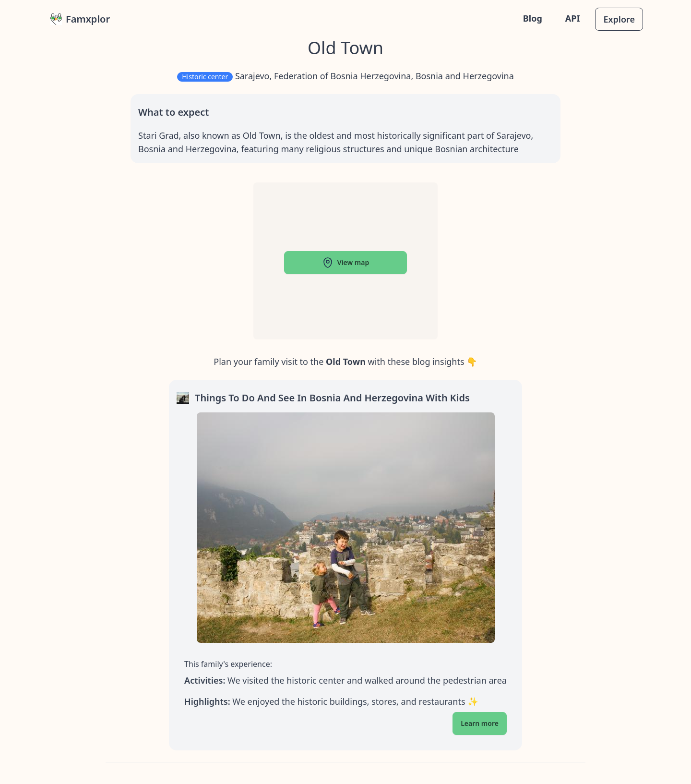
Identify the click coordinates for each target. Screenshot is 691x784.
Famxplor (80, 19)
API (573, 18)
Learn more (480, 723)
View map (345, 263)
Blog (533, 18)
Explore (619, 19)
